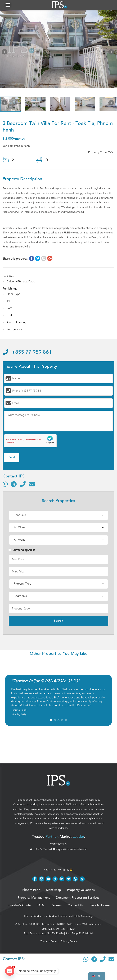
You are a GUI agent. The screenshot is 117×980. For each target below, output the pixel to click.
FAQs (41, 906)
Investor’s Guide (19, 906)
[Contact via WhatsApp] (5, 484)
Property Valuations (81, 890)
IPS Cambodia (33, 916)
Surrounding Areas (22, 550)
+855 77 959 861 (27, 353)
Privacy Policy (69, 942)
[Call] (23, 484)
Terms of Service (50, 942)
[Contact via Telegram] (14, 484)
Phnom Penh (97, 805)
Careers (56, 906)
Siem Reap (24, 810)
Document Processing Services (78, 898)
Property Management (34, 898)
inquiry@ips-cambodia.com (70, 849)
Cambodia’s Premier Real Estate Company (68, 916)
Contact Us (76, 906)
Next (112, 53)
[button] (8, 5)
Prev (5, 53)
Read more (84, 706)
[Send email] (32, 484)
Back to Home (100, 906)
